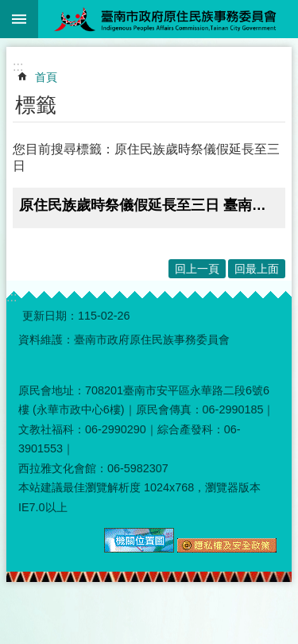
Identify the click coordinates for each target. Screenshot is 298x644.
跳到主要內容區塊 (8, 8)
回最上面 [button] (257, 269)
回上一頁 (197, 269)
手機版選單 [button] (19, 19)
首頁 (46, 77)
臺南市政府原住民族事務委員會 (168, 19)
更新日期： (50, 316)
